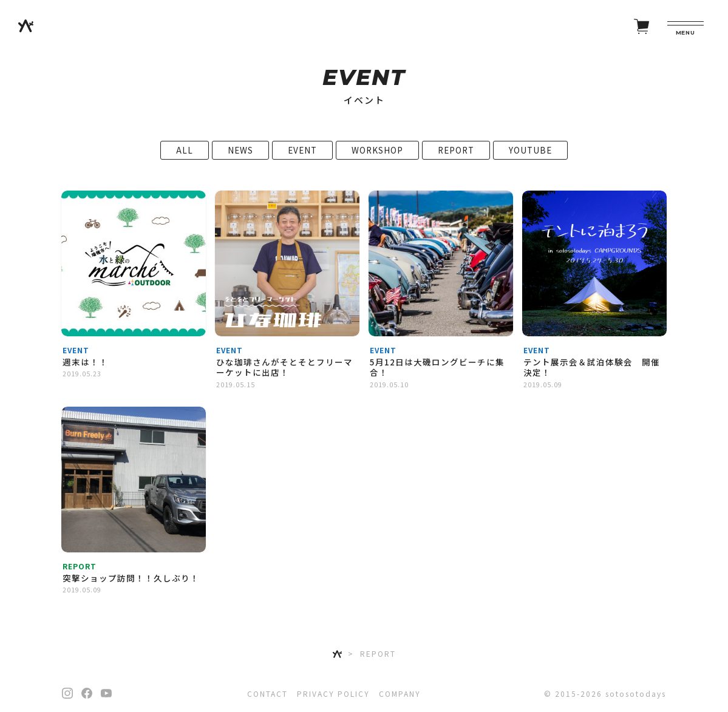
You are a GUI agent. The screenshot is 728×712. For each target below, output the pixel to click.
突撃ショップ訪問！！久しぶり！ (131, 584)
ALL (185, 156)
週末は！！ (85, 368)
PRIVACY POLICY (333, 693)
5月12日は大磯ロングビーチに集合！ (437, 373)
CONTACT (267, 693)
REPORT (456, 156)
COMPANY (400, 693)
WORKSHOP (377, 156)
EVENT (302, 156)
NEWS (240, 156)
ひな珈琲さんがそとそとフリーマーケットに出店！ (284, 373)
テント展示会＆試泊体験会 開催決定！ (592, 373)
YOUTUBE (530, 156)
